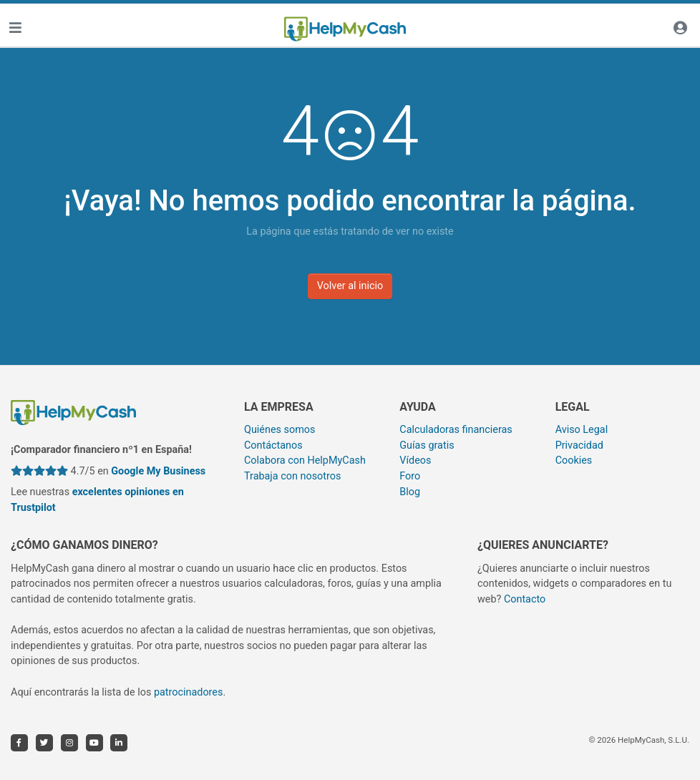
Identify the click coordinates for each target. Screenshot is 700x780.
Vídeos (415, 460)
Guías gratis (427, 445)
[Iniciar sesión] (680, 29)
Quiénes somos (279, 430)
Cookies (574, 460)
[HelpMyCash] (345, 29)
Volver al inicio (350, 286)
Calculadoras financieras (456, 430)
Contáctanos (273, 445)
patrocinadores (189, 692)
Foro (410, 476)
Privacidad (579, 445)
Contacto (525, 599)
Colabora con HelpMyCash (305, 460)
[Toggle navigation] (15, 29)
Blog (410, 492)
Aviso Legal (582, 430)
